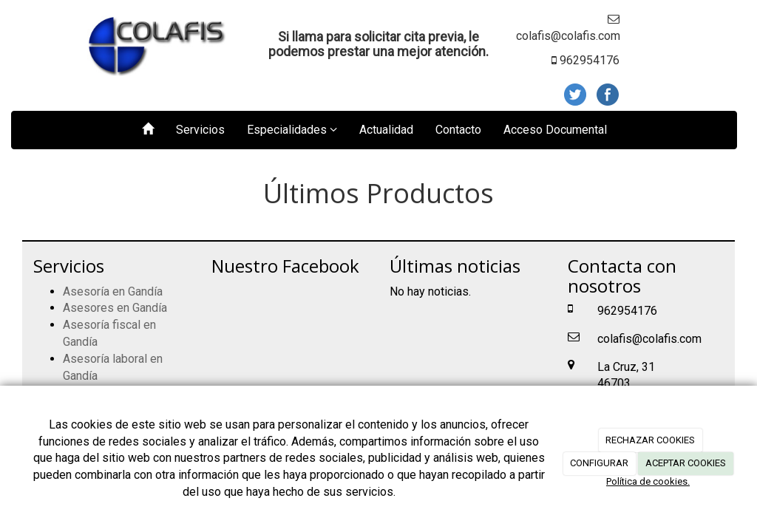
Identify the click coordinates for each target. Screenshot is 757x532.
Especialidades (292, 130)
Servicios (200, 130)
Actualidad (386, 130)
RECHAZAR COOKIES (650, 440)
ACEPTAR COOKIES (686, 463)
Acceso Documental (555, 130)
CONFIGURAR (599, 463)
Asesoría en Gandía (113, 291)
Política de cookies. (648, 481)
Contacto (458, 130)
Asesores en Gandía (115, 308)
